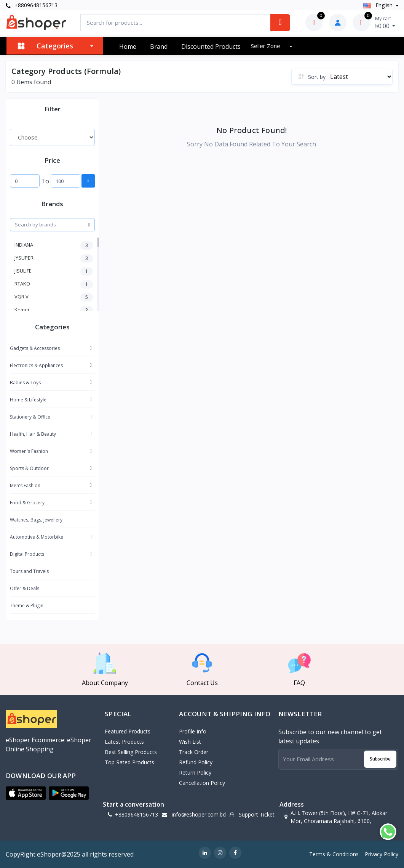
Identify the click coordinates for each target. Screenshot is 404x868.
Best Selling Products (131, 752)
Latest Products (124, 742)
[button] (26, 793)
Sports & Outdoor (29, 468)
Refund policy (196, 762)
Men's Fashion (25, 485)
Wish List (190, 742)
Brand (159, 47)
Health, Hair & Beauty (33, 434)
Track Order (194, 752)
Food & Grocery (27, 503)
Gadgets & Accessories (35, 348)
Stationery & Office (30, 417)
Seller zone (266, 46)
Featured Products (128, 731)
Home (128, 47)
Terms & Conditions (334, 854)
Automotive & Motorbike (37, 537)
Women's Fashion (29, 451)
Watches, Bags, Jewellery (36, 520)
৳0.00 (385, 22)
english (379, 5)
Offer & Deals (25, 588)
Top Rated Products (129, 762)
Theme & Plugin (27, 606)
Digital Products (27, 554)
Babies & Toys (25, 383)
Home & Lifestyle (28, 400)
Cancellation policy (202, 783)
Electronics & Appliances (36, 365)
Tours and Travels (29, 571)
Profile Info (193, 731)
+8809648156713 (32, 5)
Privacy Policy (382, 854)
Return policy (195, 773)
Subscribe (380, 759)
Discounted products (211, 47)
